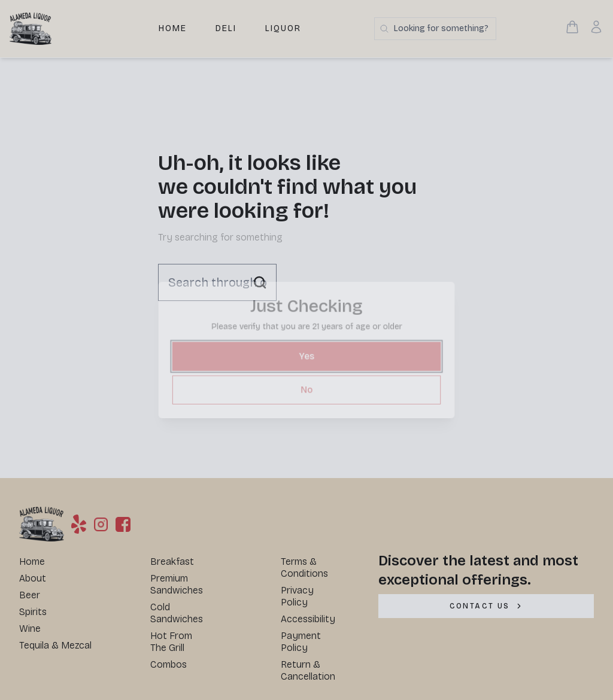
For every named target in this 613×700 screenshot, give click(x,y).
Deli (226, 28)
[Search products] (435, 29)
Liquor (283, 28)
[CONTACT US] (486, 606)
